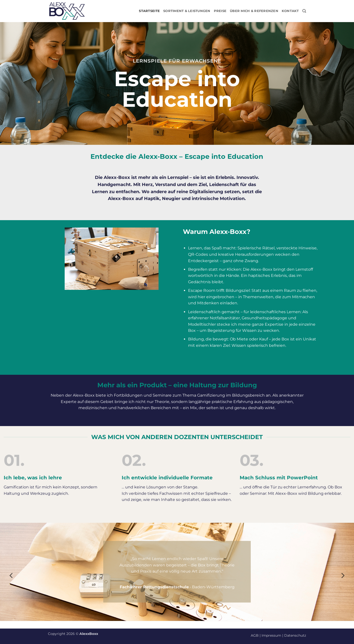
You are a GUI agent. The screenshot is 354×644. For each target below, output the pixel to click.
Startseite (149, 11)
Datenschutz (295, 635)
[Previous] (12, 575)
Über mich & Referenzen (254, 11)
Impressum (271, 635)
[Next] (342, 575)
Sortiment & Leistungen (187, 11)
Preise (220, 11)
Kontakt (290, 11)
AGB (255, 635)
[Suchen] (304, 11)
